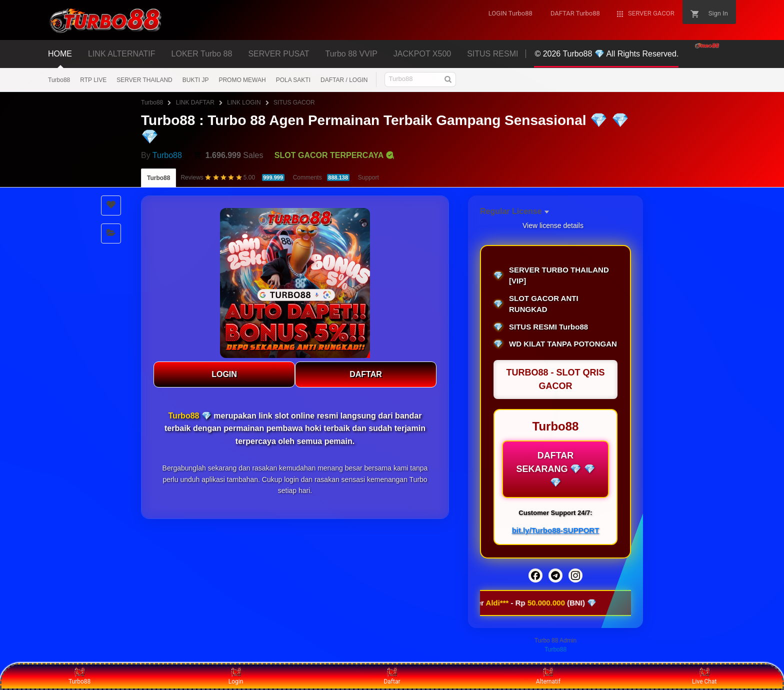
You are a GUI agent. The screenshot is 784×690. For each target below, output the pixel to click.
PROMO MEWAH (242, 80)
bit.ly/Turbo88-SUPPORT (556, 530)
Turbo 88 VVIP (351, 54)
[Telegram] (555, 575)
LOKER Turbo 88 (202, 54)
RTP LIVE (93, 80)
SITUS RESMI (492, 54)
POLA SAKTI (293, 80)
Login (236, 676)
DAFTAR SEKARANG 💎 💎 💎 (555, 469)
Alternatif (548, 676)
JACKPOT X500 (422, 54)
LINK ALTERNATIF (122, 54)
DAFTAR (366, 374)
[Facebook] (535, 575)
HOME (60, 54)
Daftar (392, 676)
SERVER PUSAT (278, 54)
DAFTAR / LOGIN (344, 80)
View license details (553, 225)
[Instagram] (575, 575)
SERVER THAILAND (144, 80)
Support (368, 177)
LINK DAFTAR (195, 102)
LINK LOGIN (244, 102)
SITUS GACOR (294, 102)
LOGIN (224, 374)
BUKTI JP (196, 80)
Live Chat (704, 676)
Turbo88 (59, 80)
